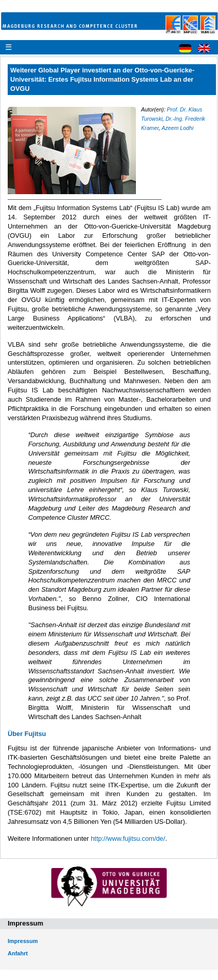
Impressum (23, 941)
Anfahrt (18, 953)
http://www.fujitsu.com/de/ (128, 838)
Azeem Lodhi (177, 128)
